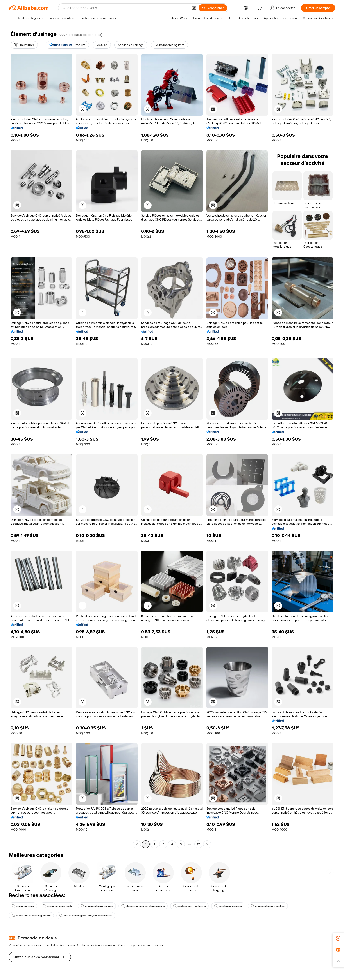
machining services (228, 906)
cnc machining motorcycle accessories (86, 916)
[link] (338, 938)
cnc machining (23, 906)
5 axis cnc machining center (31, 916)
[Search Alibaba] (125, 8)
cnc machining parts (57, 906)
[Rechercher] (213, 8)
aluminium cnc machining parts (143, 906)
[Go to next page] (207, 844)
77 (198, 844)
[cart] (260, 9)
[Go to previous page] (137, 844)
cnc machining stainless (268, 906)
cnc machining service (97, 906)
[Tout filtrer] (24, 45)
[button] (194, 8)
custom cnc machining (189, 906)
